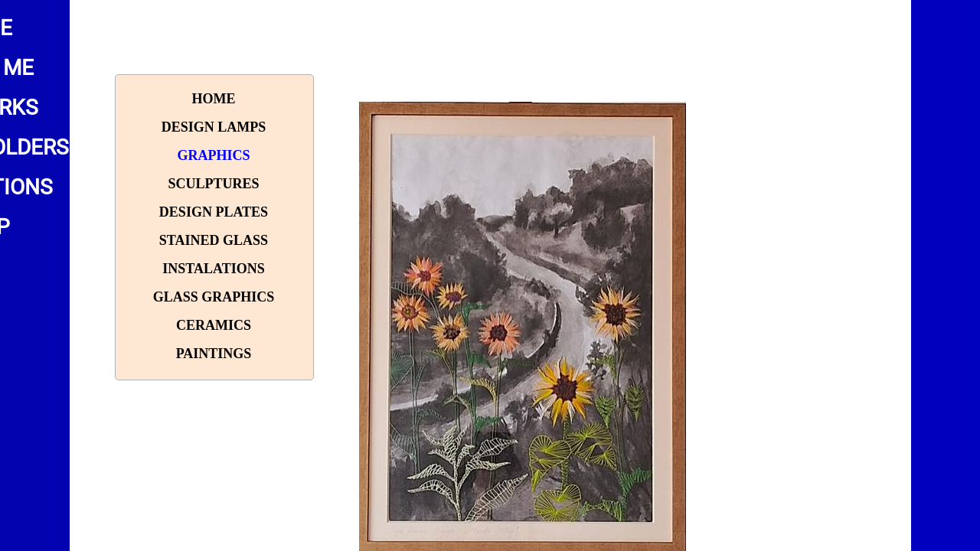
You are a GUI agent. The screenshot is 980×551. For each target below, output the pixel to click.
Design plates (214, 212)
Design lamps (214, 127)
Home (213, 99)
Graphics (213, 155)
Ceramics (214, 325)
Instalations (213, 269)
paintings (214, 354)
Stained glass (214, 240)
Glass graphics (214, 297)
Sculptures (213, 184)
